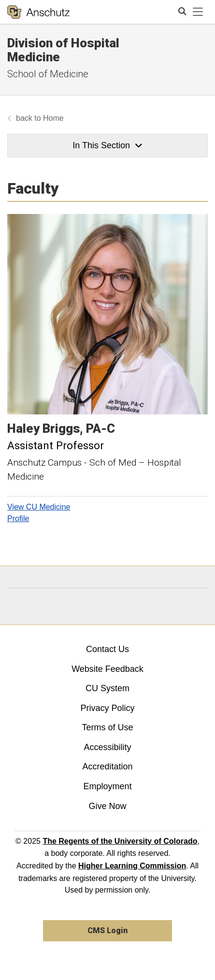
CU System (107, 688)
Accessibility (107, 747)
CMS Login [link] (107, 930)
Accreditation (107, 767)
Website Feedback (107, 669)
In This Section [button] (107, 145)
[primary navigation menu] (198, 12)
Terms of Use (107, 727)
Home (53, 118)
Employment (107, 786)
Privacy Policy (107, 708)
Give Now (107, 806)
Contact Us (107, 649)
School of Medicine (48, 74)
